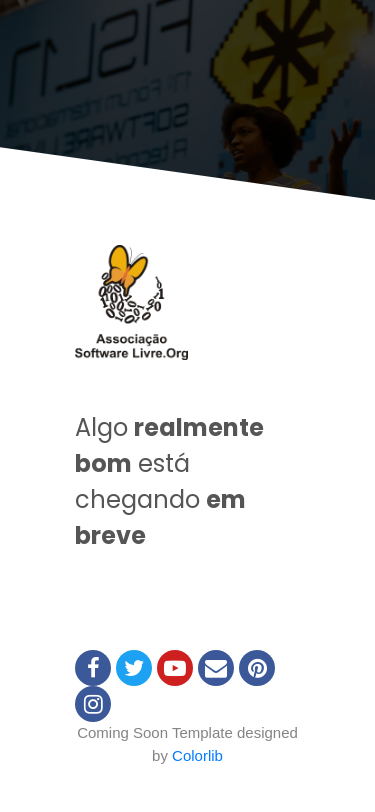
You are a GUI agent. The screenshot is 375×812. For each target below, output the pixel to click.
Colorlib (197, 755)
